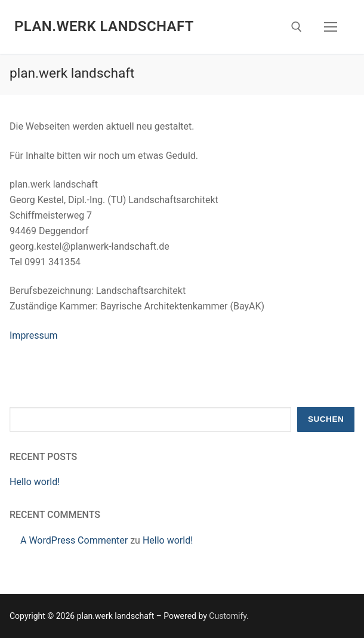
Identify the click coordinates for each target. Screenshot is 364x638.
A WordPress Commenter (74, 540)
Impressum (34, 335)
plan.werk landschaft (104, 26)
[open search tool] (297, 27)
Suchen (326, 419)
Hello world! (35, 482)
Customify (228, 616)
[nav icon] (331, 27)
